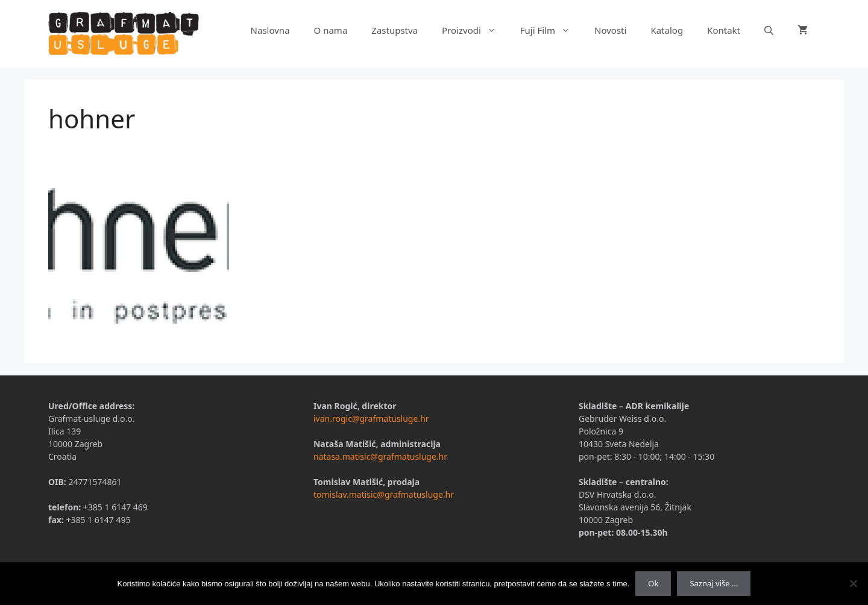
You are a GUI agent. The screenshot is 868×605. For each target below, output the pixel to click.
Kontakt (724, 30)
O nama (331, 30)
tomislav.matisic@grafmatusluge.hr (384, 494)
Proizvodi (475, 30)
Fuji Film (551, 30)
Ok (653, 583)
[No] (853, 583)
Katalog (667, 30)
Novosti (610, 30)
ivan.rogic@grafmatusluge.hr (371, 418)
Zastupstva (395, 30)
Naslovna (270, 30)
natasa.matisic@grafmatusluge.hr (380, 456)
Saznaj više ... (714, 583)
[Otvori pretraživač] (769, 30)
